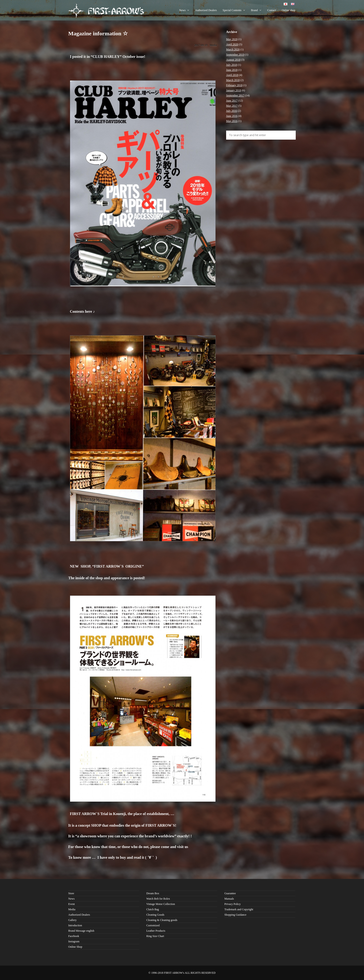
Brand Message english (81, 931)
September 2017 (235, 95)
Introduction (75, 925)
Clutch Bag (153, 909)
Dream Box (153, 893)
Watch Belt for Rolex (158, 899)
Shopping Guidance (235, 915)
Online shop (289, 10)
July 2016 (232, 111)
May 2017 (232, 106)
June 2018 (232, 70)
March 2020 (233, 49)
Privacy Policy (232, 904)
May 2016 (232, 121)
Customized (153, 925)
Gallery (72, 920)
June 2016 (232, 116)
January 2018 (234, 90)
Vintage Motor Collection (161, 904)
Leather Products (156, 931)
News (184, 10)
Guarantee (230, 893)
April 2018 (232, 75)
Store (71, 893)
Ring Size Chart (155, 936)
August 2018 (233, 60)
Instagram (74, 941)
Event (71, 904)
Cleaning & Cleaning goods (162, 920)
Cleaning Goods (155, 915)
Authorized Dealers (206, 10)
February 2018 (234, 85)
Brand (256, 10)
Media (213, 45)
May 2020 (232, 39)
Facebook (74, 936)
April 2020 (232, 44)
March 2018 (233, 80)
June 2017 (232, 101)
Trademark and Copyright (239, 909)
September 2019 (235, 55)
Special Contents (234, 10)
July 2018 (232, 65)
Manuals (229, 899)
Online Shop (75, 947)
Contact (271, 10)
